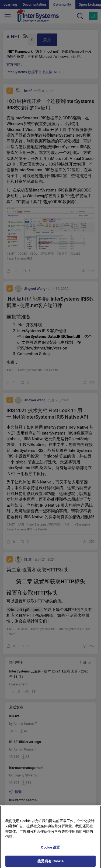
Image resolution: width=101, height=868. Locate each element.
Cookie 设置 (50, 851)
